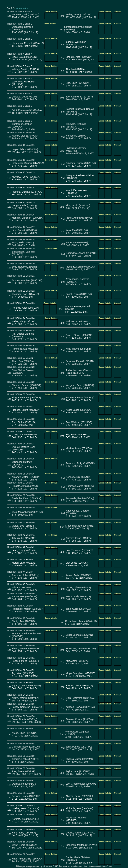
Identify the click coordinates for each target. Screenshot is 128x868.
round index (22, 8)
